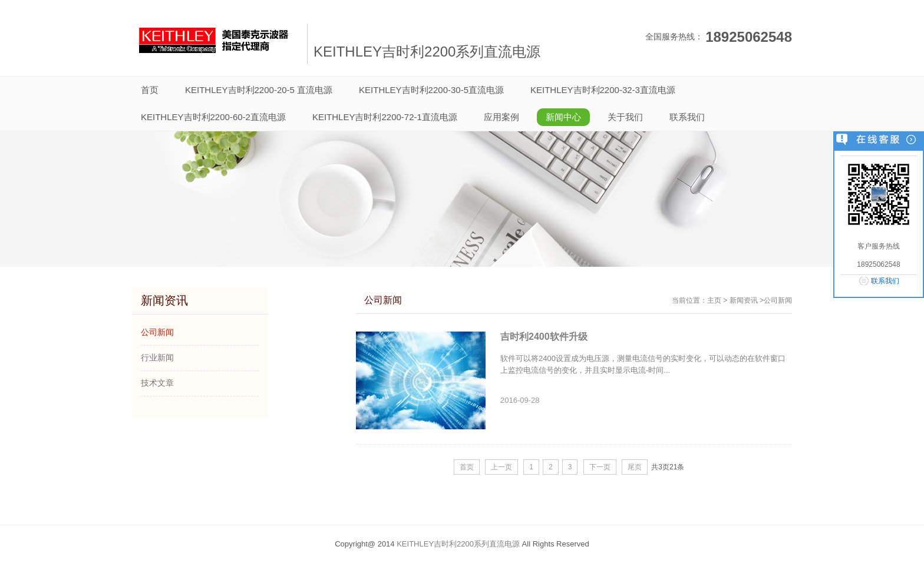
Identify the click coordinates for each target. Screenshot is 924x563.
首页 (467, 467)
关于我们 (625, 117)
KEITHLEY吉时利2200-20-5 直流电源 (259, 90)
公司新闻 (778, 300)
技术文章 (157, 383)
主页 (714, 300)
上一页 (501, 467)
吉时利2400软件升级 (544, 337)
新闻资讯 (744, 300)
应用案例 (501, 117)
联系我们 (687, 117)
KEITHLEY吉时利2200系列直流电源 (458, 544)
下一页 (600, 467)
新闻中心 (563, 117)
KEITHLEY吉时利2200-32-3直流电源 (603, 90)
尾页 (635, 467)
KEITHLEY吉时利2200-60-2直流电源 (213, 117)
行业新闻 (157, 357)
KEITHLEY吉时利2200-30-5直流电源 (431, 90)
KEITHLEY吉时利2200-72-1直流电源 (385, 117)
